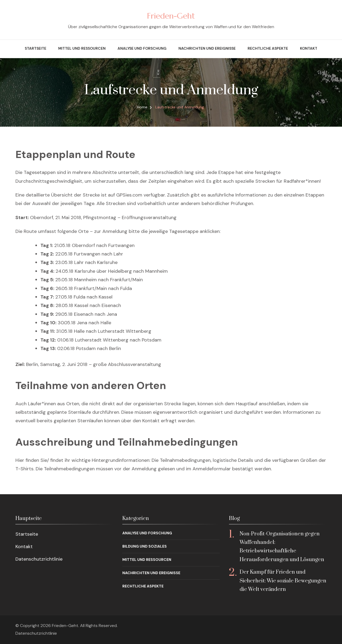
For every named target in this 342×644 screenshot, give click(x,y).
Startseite (36, 48)
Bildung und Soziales (145, 546)
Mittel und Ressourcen (82, 48)
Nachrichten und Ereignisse (207, 48)
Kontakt (309, 48)
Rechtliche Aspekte (268, 48)
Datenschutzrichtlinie (39, 559)
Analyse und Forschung (142, 48)
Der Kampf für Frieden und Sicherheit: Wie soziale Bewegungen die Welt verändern (283, 581)
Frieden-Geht (171, 16)
